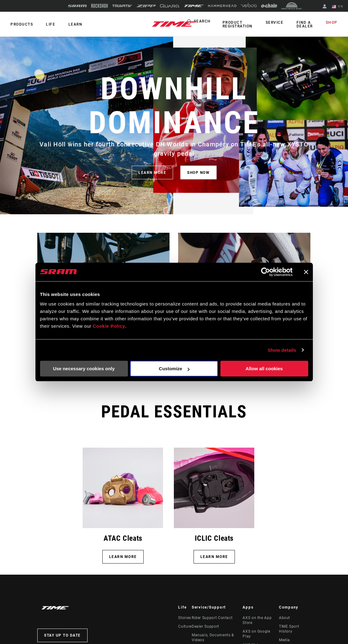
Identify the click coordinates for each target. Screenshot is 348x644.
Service (281, 23)
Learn (69, 24)
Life (47, 24)
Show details (282, 350)
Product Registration (247, 24)
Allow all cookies (264, 369)
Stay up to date (62, 635)
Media (285, 640)
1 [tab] (337, 125)
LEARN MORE (152, 172)
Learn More (214, 557)
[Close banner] (306, 272)
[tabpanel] (174, 125)
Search (213, 23)
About (285, 618)
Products (20, 24)
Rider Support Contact (212, 618)
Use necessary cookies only (84, 369)
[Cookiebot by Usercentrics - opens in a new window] (266, 272)
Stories (184, 618)
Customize (174, 369)
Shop (333, 23)
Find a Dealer (308, 24)
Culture (185, 626)
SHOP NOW (198, 172)
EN (339, 7)
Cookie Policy (109, 326)
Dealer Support (205, 626)
